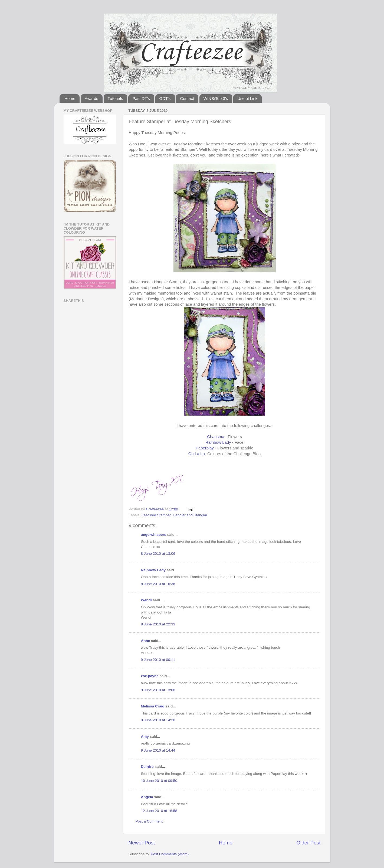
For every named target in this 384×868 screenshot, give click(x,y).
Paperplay (205, 448)
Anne (146, 641)
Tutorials (115, 98)
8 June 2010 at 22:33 (158, 624)
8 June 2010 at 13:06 (158, 554)
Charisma (216, 437)
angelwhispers (154, 535)
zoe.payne (150, 676)
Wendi (146, 600)
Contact (187, 98)
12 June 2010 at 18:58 (159, 811)
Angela (147, 797)
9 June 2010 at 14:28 (158, 720)
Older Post (308, 843)
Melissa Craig (153, 706)
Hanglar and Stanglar (190, 515)
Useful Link (247, 98)
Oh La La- (197, 454)
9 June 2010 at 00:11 (158, 660)
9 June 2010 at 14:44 (158, 750)
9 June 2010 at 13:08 (158, 690)
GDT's (165, 98)
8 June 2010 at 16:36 (158, 584)
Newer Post (142, 843)
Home (70, 98)
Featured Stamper (156, 515)
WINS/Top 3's (216, 98)
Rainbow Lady (218, 442)
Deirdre (147, 767)
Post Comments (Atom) (170, 854)
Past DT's (141, 98)
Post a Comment (149, 821)
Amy (145, 737)
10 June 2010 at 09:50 (159, 781)
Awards (91, 98)
